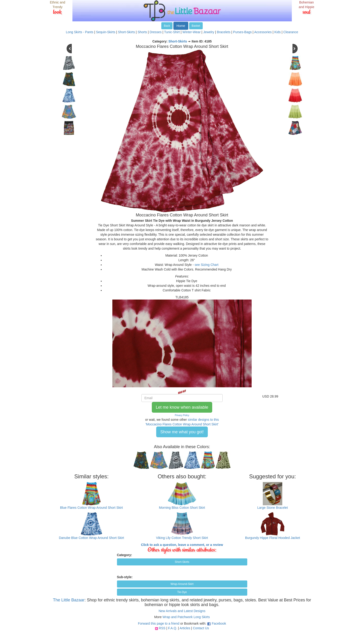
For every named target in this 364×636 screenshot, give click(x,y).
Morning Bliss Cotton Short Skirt (182, 508)
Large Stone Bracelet (273, 508)
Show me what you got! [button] (182, 432)
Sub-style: (125, 577)
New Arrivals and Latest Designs (182, 611)
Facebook (219, 623)
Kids (278, 32)
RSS (162, 628)
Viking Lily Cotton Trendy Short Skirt (182, 538)
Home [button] (181, 26)
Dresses (156, 32)
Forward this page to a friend (159, 623)
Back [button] (167, 26)
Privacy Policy (182, 415)
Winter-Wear (192, 32)
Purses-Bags (242, 32)
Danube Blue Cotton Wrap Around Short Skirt (92, 538)
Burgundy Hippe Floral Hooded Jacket (273, 538)
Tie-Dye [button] (182, 592)
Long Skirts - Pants (80, 32)
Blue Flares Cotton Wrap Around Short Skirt (92, 508)
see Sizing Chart (206, 265)
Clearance (291, 32)
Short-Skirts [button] (182, 562)
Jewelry (209, 32)
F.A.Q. (173, 628)
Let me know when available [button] (182, 407)
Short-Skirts (126, 32)
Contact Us (201, 628)
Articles (185, 628)
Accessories (263, 32)
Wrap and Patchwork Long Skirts (186, 617)
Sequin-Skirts (106, 32)
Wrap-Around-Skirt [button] (182, 584)
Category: (125, 555)
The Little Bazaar (69, 600)
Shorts (142, 32)
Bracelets (224, 32)
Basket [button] (196, 26)
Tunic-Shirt (172, 32)
